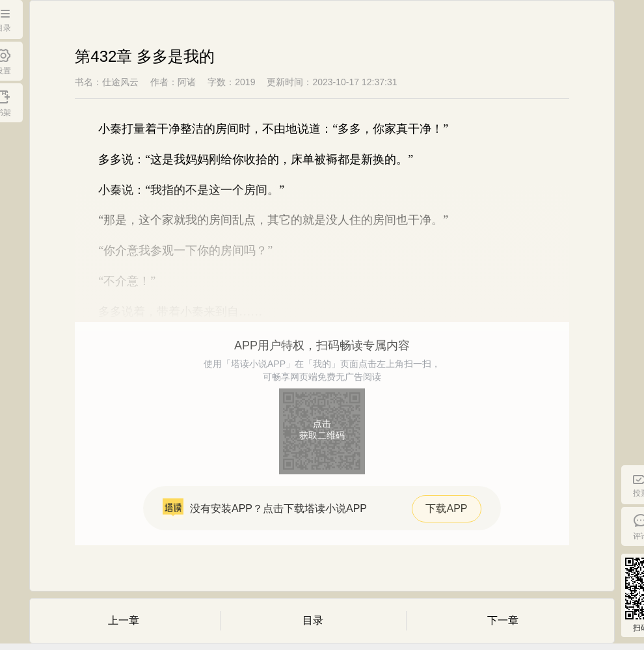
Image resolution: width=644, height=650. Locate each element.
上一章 (124, 620)
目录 (313, 620)
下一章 (503, 620)
